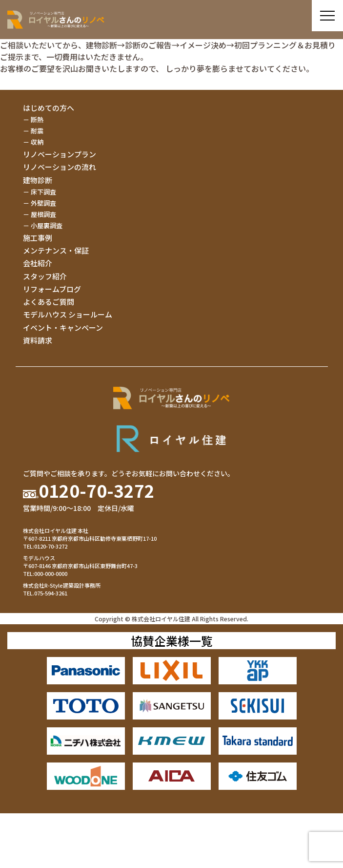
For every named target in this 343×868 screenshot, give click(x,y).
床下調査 (43, 192)
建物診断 (38, 180)
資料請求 (38, 340)
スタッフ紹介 (45, 276)
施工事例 (38, 238)
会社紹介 (38, 263)
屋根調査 (43, 214)
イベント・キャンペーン (63, 328)
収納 (37, 142)
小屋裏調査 (47, 225)
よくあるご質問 (49, 302)
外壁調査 (43, 203)
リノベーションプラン (60, 154)
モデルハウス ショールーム (68, 314)
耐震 (37, 131)
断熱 (37, 119)
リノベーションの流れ (60, 167)
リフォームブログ (52, 289)
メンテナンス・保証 (56, 250)
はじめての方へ (49, 108)
